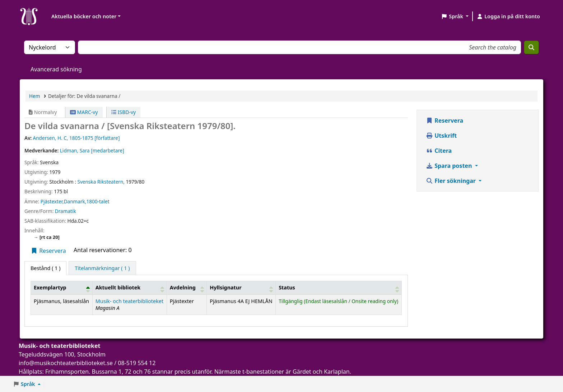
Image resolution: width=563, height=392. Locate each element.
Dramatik (66, 211)
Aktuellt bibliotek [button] (118, 287)
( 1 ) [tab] (45, 268)
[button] (455, 16)
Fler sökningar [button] (452, 181)
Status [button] (287, 287)
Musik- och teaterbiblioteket (129, 301)
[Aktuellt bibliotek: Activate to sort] (129, 288)
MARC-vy (84, 112)
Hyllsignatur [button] (225, 287)
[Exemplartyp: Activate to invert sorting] (62, 288)
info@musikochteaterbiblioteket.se (66, 363)
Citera (439, 151)
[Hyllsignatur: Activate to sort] (241, 288)
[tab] (102, 268)
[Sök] (531, 47)
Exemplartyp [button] (50, 287)
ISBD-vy (124, 112)
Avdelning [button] (183, 287)
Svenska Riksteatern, (101, 182)
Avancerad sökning (56, 69)
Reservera (48, 251)
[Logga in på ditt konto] (508, 16)
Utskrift (441, 136)
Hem (34, 96)
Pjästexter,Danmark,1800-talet (75, 201)
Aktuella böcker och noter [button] (84, 16)
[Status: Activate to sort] (339, 288)
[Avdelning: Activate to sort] (187, 288)
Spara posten (450, 166)
